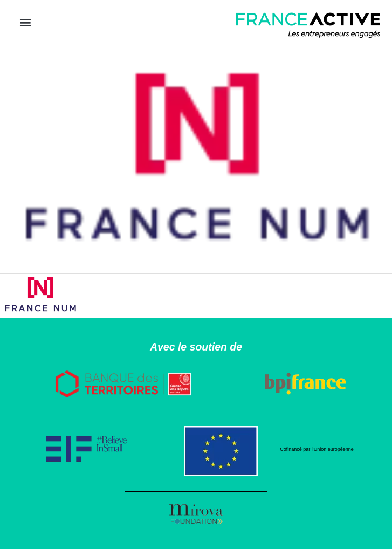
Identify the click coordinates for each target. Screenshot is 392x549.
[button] (25, 22)
